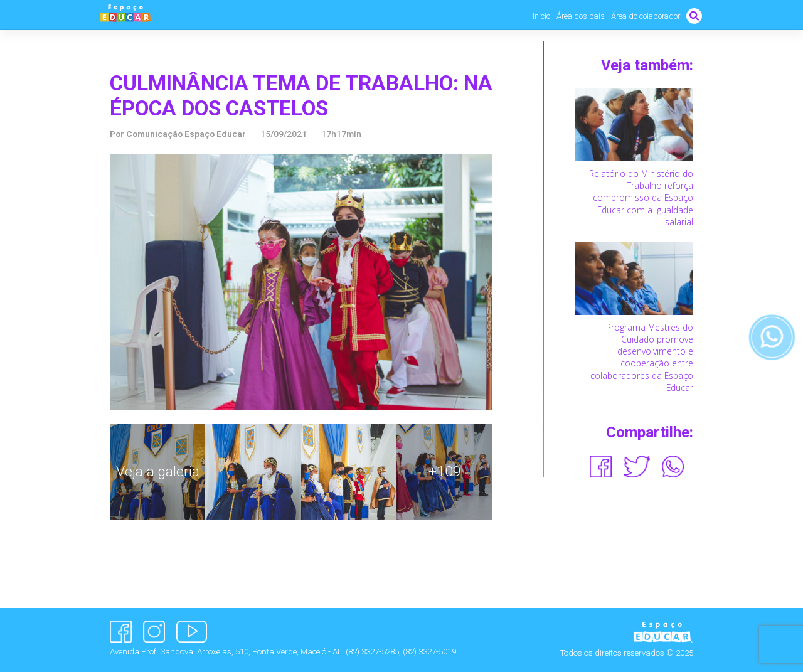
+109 (445, 472)
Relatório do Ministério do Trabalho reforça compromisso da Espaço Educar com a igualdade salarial (641, 198)
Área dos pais (581, 16)
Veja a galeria (158, 472)
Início (541, 16)
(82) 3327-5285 (372, 652)
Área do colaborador (646, 16)
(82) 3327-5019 (429, 652)
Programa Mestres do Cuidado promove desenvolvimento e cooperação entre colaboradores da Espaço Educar (642, 357)
